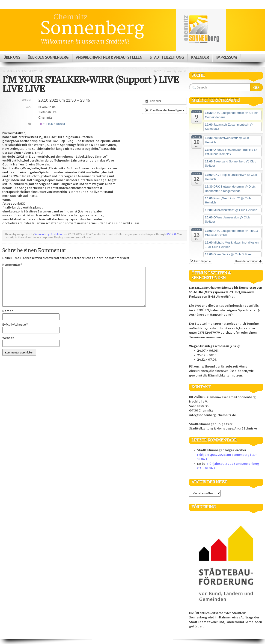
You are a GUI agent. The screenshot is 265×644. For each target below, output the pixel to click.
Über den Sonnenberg (48, 57)
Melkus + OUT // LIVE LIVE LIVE (25, 71)
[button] (164, 110)
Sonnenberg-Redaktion (49, 234)
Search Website (257, 87)
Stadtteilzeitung (167, 57)
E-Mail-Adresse (15, 325)
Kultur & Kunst (53, 124)
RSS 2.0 (171, 234)
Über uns (12, 57)
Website (8, 338)
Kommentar (12, 265)
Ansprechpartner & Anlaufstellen (109, 57)
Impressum (227, 57)
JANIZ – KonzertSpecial (168, 71)
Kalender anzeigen (249, 261)
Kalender (200, 57)
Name (8, 311)
